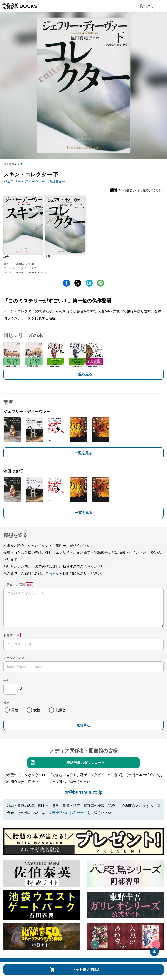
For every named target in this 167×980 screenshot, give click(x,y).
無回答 (61, 710)
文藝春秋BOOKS (19, 6)
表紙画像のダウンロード (86, 762)
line (100, 283)
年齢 (7, 680)
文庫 (20, 164)
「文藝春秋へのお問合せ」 (66, 812)
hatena (89, 283)
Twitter (78, 283)
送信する (83, 725)
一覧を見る (83, 374)
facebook (67, 283)
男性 (15, 710)
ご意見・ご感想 (14, 584)
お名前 (8, 635)
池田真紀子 (57, 181)
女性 (37, 710)
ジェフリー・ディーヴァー (24, 181)
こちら (50, 573)
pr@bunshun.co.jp (83, 792)
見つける (147, 6)
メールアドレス (14, 657)
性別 (7, 702)
